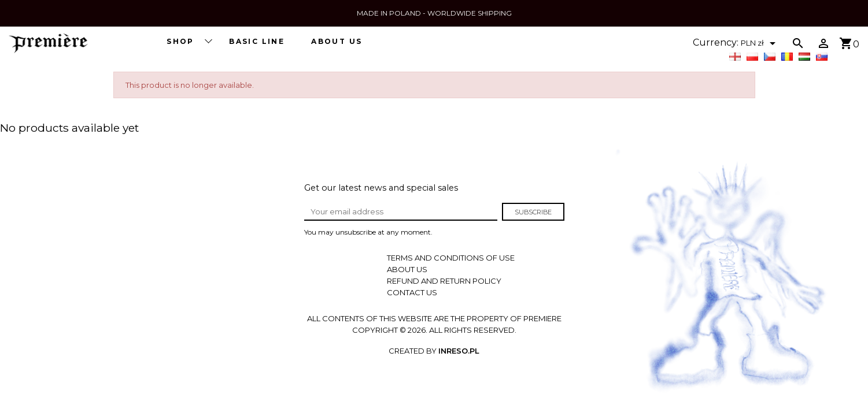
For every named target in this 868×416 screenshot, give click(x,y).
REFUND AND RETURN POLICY (444, 281)
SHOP (189, 41)
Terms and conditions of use (451, 258)
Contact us (412, 292)
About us (337, 41)
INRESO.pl (459, 351)
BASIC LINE (257, 41)
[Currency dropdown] (760, 43)
